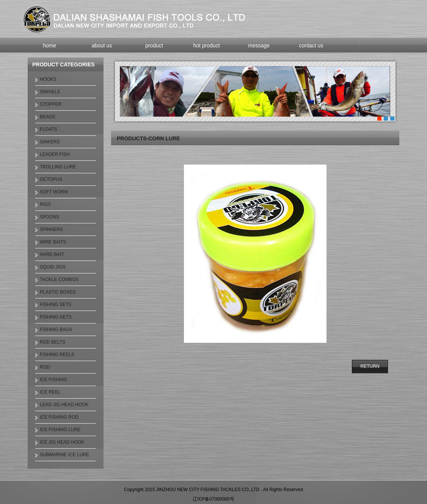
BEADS (48, 117)
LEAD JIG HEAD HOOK (64, 405)
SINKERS (50, 142)
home (49, 46)
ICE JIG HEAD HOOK (62, 442)
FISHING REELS (57, 355)
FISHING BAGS (56, 330)
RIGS (45, 204)
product (154, 46)
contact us (311, 46)
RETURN (370, 366)
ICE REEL (50, 392)
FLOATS (49, 129)
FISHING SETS (56, 305)
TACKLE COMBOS (59, 279)
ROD (45, 367)
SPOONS (49, 217)
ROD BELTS (53, 342)
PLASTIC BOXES (58, 292)
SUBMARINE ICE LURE (64, 455)
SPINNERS (51, 229)
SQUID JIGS (53, 267)
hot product (206, 46)
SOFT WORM (54, 192)
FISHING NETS (56, 317)
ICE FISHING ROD (59, 417)
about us (102, 46)
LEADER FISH (55, 154)
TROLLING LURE (58, 167)
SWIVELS (50, 92)
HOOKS (48, 79)
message (259, 46)
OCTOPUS (51, 179)
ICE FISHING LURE (60, 430)
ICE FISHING (53, 380)
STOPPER (51, 104)
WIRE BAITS (53, 242)
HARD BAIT (52, 254)
